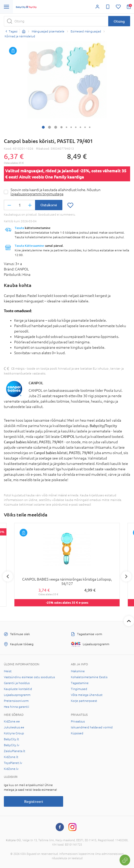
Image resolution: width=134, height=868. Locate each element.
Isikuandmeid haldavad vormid (92, 727)
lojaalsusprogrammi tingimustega (37, 194)
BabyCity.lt (11, 739)
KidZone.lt (11, 757)
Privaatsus (78, 721)
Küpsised (77, 733)
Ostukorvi (49, 205)
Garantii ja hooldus (17, 683)
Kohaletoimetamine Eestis (89, 677)
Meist (8, 671)
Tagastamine (80, 683)
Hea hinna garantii (16, 707)
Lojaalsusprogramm (17, 695)
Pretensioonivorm (16, 701)
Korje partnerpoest (84, 701)
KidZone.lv (11, 769)
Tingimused (79, 689)
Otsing (119, 21)
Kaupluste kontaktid (18, 689)
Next (126, 576)
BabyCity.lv (12, 745)
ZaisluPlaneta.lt (15, 751)
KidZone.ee (12, 721)
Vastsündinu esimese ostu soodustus (29, 677)
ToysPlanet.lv (13, 763)
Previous (8, 576)
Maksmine (78, 671)
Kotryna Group (14, 733)
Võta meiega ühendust (87, 695)
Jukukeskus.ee (14, 727)
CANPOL (36, 383)
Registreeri (34, 801)
